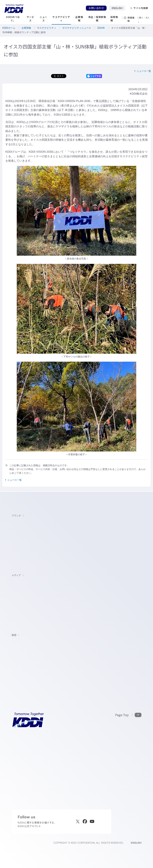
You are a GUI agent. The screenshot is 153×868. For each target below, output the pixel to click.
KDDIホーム (9, 28)
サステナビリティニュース (77, 28)
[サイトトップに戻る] (14, 9)
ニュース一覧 (144, 71)
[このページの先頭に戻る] (128, 715)
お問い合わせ (96, 8)
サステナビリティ (47, 28)
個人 (141, 18)
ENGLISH (117, 8)
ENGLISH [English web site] (136, 843)
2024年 (101, 28)
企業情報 (26, 28)
